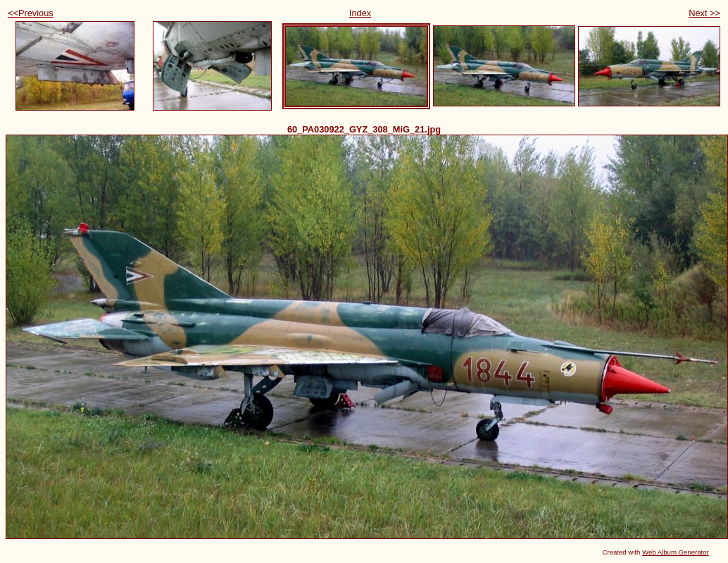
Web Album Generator (676, 552)
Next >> (704, 13)
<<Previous (31, 13)
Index (360, 13)
